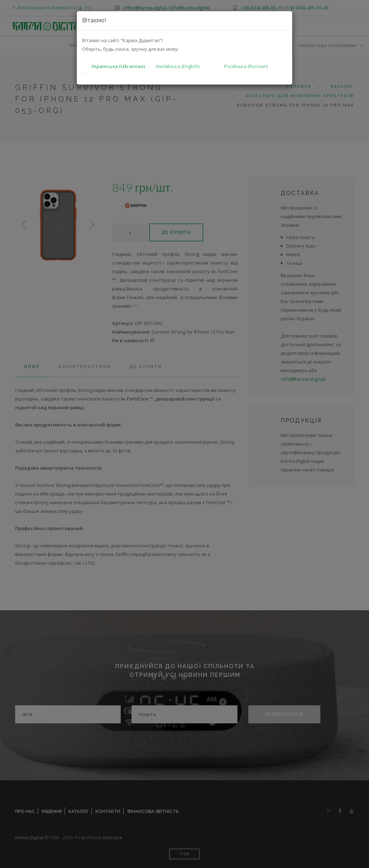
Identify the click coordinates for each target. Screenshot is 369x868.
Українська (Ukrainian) (118, 66)
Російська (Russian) (246, 66)
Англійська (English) (177, 66)
